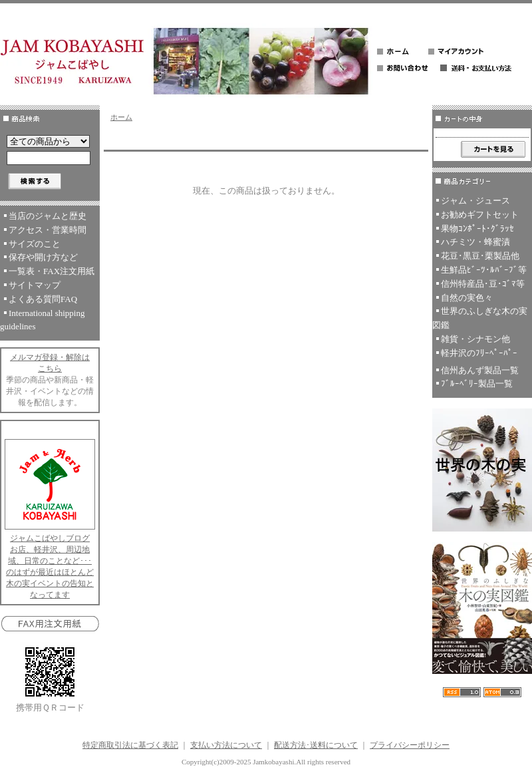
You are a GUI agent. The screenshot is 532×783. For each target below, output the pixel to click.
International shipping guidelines (42, 320)
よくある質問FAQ (43, 299)
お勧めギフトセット (480, 215)
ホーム (121, 117)
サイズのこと (35, 244)
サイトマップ (35, 285)
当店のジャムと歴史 (48, 216)
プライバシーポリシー (410, 745)
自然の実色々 (467, 298)
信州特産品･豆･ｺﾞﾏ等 (483, 284)
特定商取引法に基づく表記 (130, 745)
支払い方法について (226, 745)
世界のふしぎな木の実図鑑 (480, 318)
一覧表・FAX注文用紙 (52, 271)
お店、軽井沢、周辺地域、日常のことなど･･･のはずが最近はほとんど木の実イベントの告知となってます (50, 572)
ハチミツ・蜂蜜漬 (475, 242)
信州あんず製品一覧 (480, 370)
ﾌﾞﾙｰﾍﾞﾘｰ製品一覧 (477, 384)
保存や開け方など (43, 257)
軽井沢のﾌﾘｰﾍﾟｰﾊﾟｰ (479, 353)
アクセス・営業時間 (48, 230)
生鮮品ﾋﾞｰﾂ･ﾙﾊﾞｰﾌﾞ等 (484, 270)
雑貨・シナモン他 (475, 339)
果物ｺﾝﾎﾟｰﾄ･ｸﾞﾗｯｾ (477, 229)
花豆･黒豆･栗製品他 (480, 256)
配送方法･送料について (316, 745)
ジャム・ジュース (475, 201)
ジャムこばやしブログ (50, 538)
